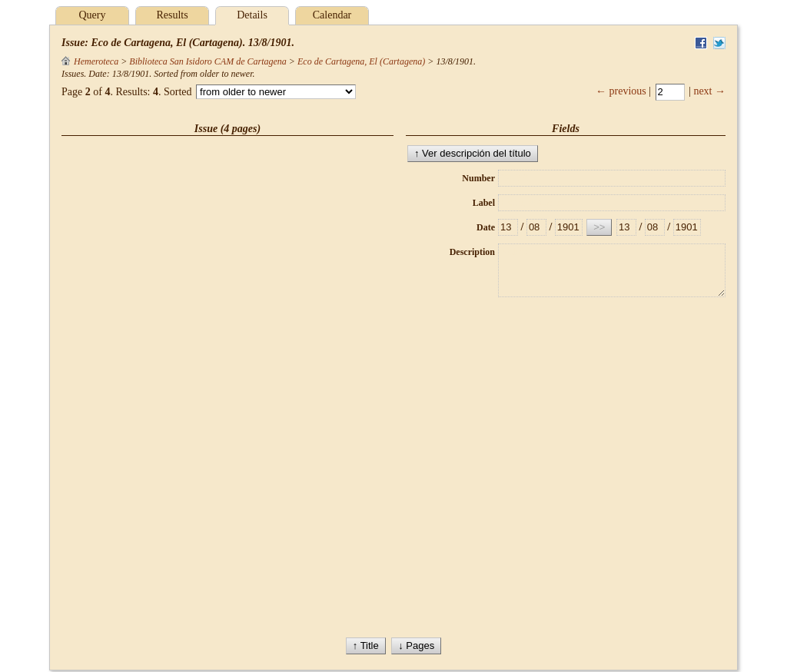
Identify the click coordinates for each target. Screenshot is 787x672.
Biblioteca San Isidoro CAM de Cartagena (208, 61)
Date (486, 227)
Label (484, 203)
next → (709, 91)
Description (472, 252)
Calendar (332, 15)
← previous (621, 91)
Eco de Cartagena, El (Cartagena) (361, 61)
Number (478, 178)
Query (93, 15)
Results (172, 15)
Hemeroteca (90, 61)
